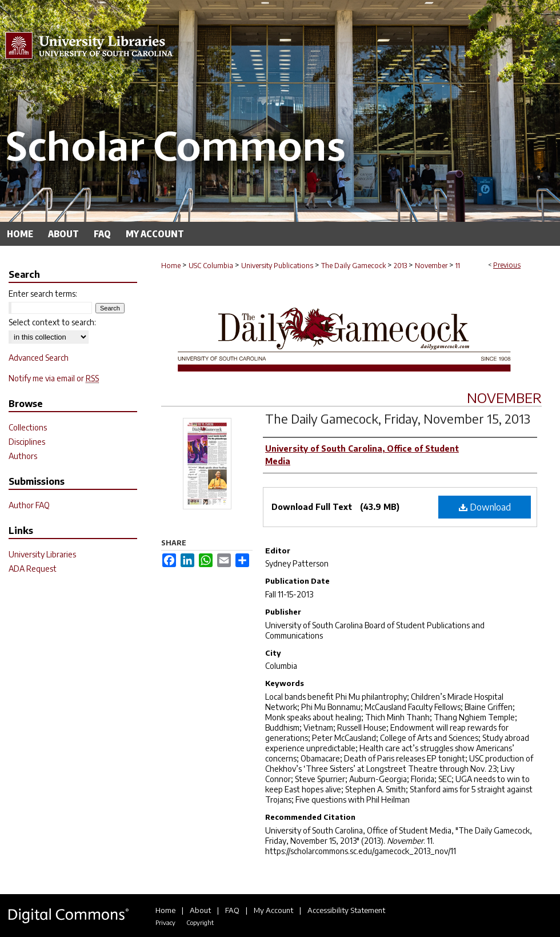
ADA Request (33, 569)
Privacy (165, 922)
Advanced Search (39, 358)
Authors (23, 456)
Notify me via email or (54, 378)
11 (458, 266)
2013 (400, 266)
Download (485, 507)
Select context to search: (52, 322)
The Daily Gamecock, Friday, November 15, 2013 (398, 418)
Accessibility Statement (346, 910)
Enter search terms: (43, 294)
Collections (28, 427)
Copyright (200, 922)
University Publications (277, 266)
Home (171, 266)
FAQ (232, 910)
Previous (507, 265)
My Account (273, 910)
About (200, 910)
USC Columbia (211, 266)
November (431, 266)
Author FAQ (29, 505)
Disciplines (27, 442)
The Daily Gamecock (353, 266)
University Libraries (42, 554)
